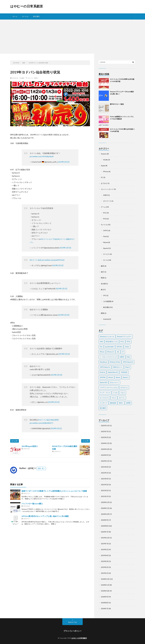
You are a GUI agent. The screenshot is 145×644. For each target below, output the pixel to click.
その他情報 (107, 301)
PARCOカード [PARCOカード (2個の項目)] (118, 367)
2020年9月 (105, 520)
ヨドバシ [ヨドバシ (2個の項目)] (122, 398)
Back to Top (73, 622)
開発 (103, 313)
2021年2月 (105, 490)
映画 (103, 278)
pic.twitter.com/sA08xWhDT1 (41, 423)
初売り (36, 78)
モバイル (25, 16)
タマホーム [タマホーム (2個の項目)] (124, 388)
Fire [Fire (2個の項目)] (101, 347)
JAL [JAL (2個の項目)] (118, 352)
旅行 (103, 272)
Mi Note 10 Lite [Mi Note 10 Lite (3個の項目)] (115, 362)
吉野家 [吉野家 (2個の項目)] (128, 403)
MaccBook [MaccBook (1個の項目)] (103, 362)
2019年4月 (105, 555)
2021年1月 (105, 496)
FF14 (105, 219)
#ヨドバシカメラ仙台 (49, 239)
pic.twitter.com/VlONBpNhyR (42, 156)
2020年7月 (105, 532)
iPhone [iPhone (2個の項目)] (102, 352)
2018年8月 (105, 603)
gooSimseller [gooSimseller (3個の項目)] (109, 347)
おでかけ (104, 183)
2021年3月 (105, 485)
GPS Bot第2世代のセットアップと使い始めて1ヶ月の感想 (45, 516)
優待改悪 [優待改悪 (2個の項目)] (113, 403)
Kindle (105, 160)
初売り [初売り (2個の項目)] (121, 403)
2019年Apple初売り (30, 446)
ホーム (15, 16)
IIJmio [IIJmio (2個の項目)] (127, 347)
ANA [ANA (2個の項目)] (101, 342)
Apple (103, 166)
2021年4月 (105, 479)
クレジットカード (107, 189)
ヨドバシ (30, 78)
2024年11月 (105, 443)
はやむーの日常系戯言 (27, 6)
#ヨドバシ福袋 (64, 239)
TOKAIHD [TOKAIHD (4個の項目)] (124, 372)
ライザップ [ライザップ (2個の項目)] (104, 403)
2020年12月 (105, 502)
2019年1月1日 (64, 162)
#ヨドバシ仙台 (36, 260)
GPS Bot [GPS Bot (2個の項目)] (119, 347)
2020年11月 (105, 508)
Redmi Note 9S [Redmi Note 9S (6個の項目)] (113, 372)
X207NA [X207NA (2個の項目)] (103, 377)
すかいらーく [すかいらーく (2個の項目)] (115, 382)
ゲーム (103, 207)
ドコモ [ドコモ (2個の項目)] (115, 393)
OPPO (106, 231)
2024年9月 (105, 455)
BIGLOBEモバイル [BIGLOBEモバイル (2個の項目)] (112, 342)
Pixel (105, 236)
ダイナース (107, 201)
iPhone (106, 171)
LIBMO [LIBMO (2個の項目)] (122, 357)
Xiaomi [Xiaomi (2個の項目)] (111, 377)
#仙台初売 (55, 420)
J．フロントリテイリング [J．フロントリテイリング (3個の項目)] (108, 357)
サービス (106, 254)
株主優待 (36, 16)
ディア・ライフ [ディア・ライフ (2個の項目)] (105, 393)
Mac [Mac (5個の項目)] (129, 357)
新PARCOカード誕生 (117, 104)
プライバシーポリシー (72, 631)
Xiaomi (106, 242)
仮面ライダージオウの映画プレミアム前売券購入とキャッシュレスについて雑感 (54, 491)
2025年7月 (105, 431)
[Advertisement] (72, 37)
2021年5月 (105, 473)
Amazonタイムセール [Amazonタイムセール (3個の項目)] (107, 336)
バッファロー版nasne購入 (32, 504)
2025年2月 (105, 437)
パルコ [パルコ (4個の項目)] (123, 393)
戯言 (23, 78)
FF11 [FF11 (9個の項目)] (122, 342)
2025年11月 (105, 426)
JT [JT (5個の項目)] (123, 352)
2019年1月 (105, 573)
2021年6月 (105, 467)
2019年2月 (105, 567)
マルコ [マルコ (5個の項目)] (114, 398)
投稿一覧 (41, 468)
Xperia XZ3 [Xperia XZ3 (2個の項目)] (104, 382)
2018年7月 (105, 609)
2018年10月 (105, 591)
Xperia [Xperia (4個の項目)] (118, 377)
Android (106, 319)
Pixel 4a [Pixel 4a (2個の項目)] (103, 372)
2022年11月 (105, 461)
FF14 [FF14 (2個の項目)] (128, 342)
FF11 (105, 213)
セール (106, 260)
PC (102, 177)
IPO (105, 295)
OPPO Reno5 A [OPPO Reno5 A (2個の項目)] (105, 367)
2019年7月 (105, 544)
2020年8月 (105, 526)
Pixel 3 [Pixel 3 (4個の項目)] (127, 367)
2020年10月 (105, 514)
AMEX (105, 195)
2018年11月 (105, 585)
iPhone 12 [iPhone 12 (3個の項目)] (111, 352)
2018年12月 (105, 579)
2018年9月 (105, 597)
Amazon (104, 154)
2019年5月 (105, 549)
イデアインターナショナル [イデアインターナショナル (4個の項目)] (109, 388)
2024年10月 (105, 449)
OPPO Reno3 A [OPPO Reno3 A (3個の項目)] (128, 362)
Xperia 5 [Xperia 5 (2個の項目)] (126, 377)
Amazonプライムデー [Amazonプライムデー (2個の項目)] (124, 336)
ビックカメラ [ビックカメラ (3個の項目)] (104, 398)
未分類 (103, 284)
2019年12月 (105, 538)
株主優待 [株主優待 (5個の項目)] (103, 408)
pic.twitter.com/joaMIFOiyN (53, 260)
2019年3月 (105, 561)
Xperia (105, 248)
